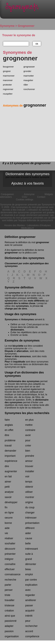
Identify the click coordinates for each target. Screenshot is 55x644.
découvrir (10, 549)
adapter (9, 626)
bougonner (8, 67)
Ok (37, 44)
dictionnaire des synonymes (24, 381)
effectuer (10, 569)
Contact (41, 197)
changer (30, 513)
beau (28, 569)
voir (27, 476)
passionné (11, 621)
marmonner (9, 76)
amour (29, 461)
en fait (8, 476)
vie (6, 533)
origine (29, 502)
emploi (29, 574)
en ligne (9, 513)
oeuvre (9, 518)
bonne (8, 523)
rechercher (31, 626)
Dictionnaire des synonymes (27, 175)
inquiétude (19, 362)
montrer (30, 497)
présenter (10, 554)
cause (29, 538)
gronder (27, 71)
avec (28, 590)
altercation (23, 351)
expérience (11, 461)
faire (7, 420)
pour (28, 440)
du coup (30, 507)
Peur (7, 362)
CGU (24, 197)
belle (28, 543)
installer (30, 471)
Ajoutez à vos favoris (27, 183)
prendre (30, 456)
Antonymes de (24, 106)
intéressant (32, 549)
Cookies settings (25, 200)
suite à (29, 554)
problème (10, 440)
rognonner (8, 89)
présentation (32, 523)
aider (28, 533)
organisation (12, 636)
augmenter (11, 471)
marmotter (29, 76)
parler (8, 585)
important (10, 456)
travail (8, 446)
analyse (9, 492)
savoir (8, 497)
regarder (30, 595)
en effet (9, 430)
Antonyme (29, 194)
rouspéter (8, 94)
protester (7, 85)
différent (30, 528)
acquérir (30, 611)
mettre (29, 425)
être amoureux (23, 356)
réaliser (9, 538)
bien (28, 451)
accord (29, 631)
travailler (10, 600)
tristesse (10, 605)
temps (29, 482)
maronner (8, 80)
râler (26, 85)
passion (9, 631)
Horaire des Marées (15, 225)
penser (9, 590)
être (7, 435)
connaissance (13, 574)
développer (11, 502)
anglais (9, 425)
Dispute (9, 351)
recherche (10, 580)
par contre (31, 580)
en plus (29, 420)
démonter (31, 564)
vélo (30, 348)
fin (6, 507)
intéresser (31, 518)
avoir (28, 435)
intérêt (29, 616)
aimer (8, 482)
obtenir (29, 487)
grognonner (43, 242)
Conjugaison (7, 194)
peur (28, 621)
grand (29, 559)
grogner (7, 71)
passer (29, 605)
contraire (30, 430)
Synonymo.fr (30, 8)
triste (7, 595)
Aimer (8, 356)
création (9, 611)
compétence (32, 636)
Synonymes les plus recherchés (27, 413)
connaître (10, 564)
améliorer (31, 600)
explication (31, 585)
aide (7, 528)
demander (10, 451)
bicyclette (18, 346)
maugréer (28, 80)
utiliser (29, 492)
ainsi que (10, 616)
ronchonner (29, 89)
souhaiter (10, 543)
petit (7, 487)
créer (28, 446)
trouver (29, 466)
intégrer (9, 559)
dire (7, 466)
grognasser (29, 67)
